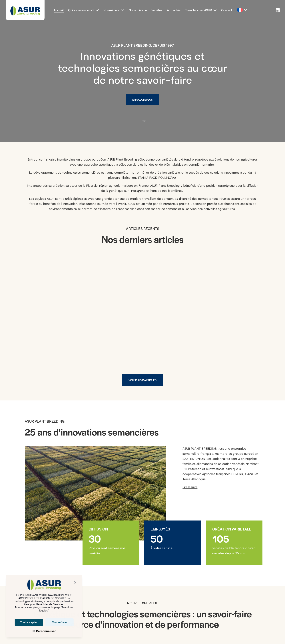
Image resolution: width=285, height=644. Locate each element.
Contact (227, 10)
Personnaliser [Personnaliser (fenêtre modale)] (39, 631)
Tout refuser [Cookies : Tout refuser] (53, 622)
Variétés (157, 10)
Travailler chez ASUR (201, 10)
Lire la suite (190, 487)
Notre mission (138, 10)
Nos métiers (114, 10)
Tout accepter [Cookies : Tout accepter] (22, 622)
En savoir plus (142, 99)
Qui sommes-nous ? (84, 10)
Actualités (174, 10)
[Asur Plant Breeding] (25, 10)
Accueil (59, 10)
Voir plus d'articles (142, 380)
